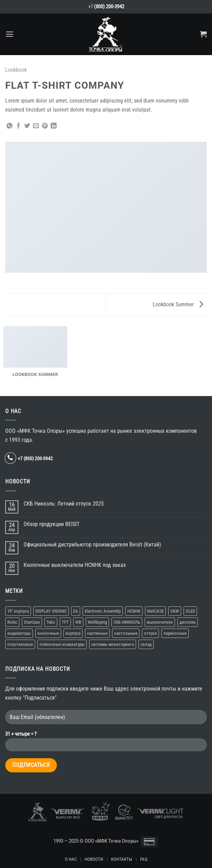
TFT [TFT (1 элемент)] (65, 622)
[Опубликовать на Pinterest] (45, 126)
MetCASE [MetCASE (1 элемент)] (155, 611)
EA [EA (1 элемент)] (76, 611)
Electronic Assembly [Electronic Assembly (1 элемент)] (103, 611)
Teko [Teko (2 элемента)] (51, 622)
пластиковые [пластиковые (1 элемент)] (20, 644)
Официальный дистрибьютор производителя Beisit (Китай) (92, 545)
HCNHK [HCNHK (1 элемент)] (134, 611)
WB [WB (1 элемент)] (78, 622)
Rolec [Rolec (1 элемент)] (12, 622)
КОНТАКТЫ (122, 859)
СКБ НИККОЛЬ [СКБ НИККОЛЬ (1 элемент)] (127, 622)
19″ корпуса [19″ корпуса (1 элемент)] (18, 611)
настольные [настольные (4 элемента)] (126, 633)
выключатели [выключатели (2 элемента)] (160, 622)
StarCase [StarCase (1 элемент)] (32, 622)
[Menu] (10, 34)
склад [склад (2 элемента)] (146, 644)
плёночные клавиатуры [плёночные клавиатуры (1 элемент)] (62, 644)
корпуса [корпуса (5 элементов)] (73, 633)
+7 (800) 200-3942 (35, 458)
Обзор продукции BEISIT (52, 524)
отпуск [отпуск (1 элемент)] (150, 633)
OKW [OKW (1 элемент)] (175, 611)
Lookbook (16, 70)
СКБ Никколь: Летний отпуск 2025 (64, 504)
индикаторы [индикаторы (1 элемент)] (19, 633)
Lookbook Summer (178, 304)
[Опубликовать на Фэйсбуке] (19, 126)
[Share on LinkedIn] (54, 126)
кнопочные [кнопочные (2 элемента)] (48, 633)
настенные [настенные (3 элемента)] (97, 633)
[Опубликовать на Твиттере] (27, 126)
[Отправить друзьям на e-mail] (36, 126)
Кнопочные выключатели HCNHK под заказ (75, 565)
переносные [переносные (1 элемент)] (175, 633)
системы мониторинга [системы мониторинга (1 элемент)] (113, 644)
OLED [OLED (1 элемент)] (190, 611)
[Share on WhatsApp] (10, 126)
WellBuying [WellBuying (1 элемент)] (97, 622)
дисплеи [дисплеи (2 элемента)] (188, 622)
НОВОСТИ (94, 859)
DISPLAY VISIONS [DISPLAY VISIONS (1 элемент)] (51, 611)
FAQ (144, 859)
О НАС (71, 859)
